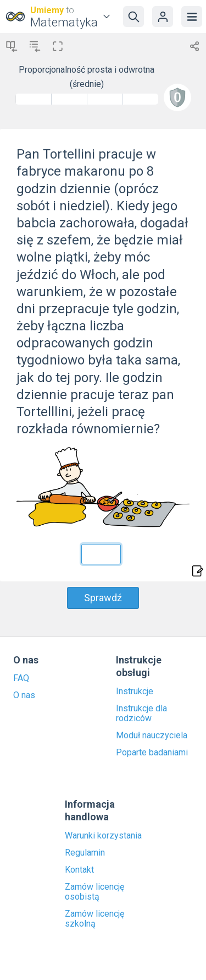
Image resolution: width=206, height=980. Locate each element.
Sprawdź (103, 598)
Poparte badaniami (152, 753)
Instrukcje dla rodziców (141, 714)
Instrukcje (135, 692)
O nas (24, 695)
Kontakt (79, 870)
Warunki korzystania (103, 836)
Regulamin (85, 853)
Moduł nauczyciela (152, 736)
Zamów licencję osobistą (94, 892)
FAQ (21, 678)
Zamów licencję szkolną (94, 919)
